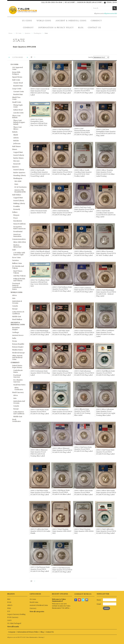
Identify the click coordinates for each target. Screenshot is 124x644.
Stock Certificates (16, 420)
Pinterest (79, 600)
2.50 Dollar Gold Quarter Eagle (19, 254)
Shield (16, 135)
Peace (16, 218)
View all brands (13, 627)
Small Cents (17, 102)
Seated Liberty (19, 155)
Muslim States (17, 350)
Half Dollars (17, 195)
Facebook (76, 600)
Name (99, 600)
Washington (37, 33)
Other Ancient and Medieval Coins (17, 358)
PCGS (9, 602)
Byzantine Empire (16, 329)
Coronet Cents (19, 92)
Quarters (28, 33)
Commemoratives (19, 239)
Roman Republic (18, 344)
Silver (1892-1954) (20, 242)
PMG (9, 608)
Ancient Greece (18, 335)
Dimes (15, 149)
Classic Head (18, 83)
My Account (70, 2)
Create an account (94, 2)
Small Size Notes (19, 385)
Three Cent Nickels (16, 117)
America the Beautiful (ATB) (20, 191)
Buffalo (16, 141)
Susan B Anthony (20, 224)
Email (99, 604)
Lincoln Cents (18, 113)
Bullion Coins (17, 263)
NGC (9, 599)
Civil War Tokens (19, 276)
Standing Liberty (20, 176)
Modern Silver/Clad (17, 246)
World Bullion (17, 319)
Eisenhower (18, 221)
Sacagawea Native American (19, 228)
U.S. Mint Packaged (14, 623)
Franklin (16, 206)
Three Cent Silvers (17, 128)
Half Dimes (16, 146)
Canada (15, 306)
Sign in (80, 2)
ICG (9, 611)
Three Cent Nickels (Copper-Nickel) (19, 122)
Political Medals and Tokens (19, 280)
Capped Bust (18, 152)
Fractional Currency (17, 376)
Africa (14, 295)
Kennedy (17, 209)
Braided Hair (18, 86)
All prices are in (110, 13)
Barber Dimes (18, 158)
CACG (9, 620)
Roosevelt (17, 164)
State (16, 184)
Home (11, 33)
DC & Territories (20, 187)
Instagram (87, 600)
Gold (14, 250)
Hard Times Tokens (18, 272)
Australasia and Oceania (19, 402)
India (14, 338)
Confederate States (18, 371)
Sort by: (91, 57)
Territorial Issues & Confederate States (17, 286)
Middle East (17, 317)
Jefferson (17, 144)
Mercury (16, 161)
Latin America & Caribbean (18, 313)
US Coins (27, 21)
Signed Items (17, 77)
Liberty (16, 138)
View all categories (37, 612)
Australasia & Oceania (17, 302)
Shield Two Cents (16, 98)
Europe (15, 309)
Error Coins (16, 258)
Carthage (16, 332)
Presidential (18, 232)
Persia (15, 341)
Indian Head (18, 110)
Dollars (15, 212)
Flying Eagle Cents (18, 106)
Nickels (15, 132)
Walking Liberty (19, 204)
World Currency (18, 392)
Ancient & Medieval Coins (71, 21)
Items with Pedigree (16, 73)
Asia (14, 298)
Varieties (15, 260)
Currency (96, 21)
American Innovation (17, 235)
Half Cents (16, 80)
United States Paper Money (17, 367)
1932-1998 (18, 181)
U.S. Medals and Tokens (18, 267)
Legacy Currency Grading (16, 614)
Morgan (16, 215)
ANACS (10, 605)
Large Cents (17, 89)
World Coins (44, 21)
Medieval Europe (18, 353)
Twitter (83, 600)
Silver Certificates (19, 389)
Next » (35, 57)
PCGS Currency (13, 617)
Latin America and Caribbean (19, 413)
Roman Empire (18, 347)
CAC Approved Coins (17, 68)
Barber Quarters (19, 173)
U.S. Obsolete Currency (18, 381)
